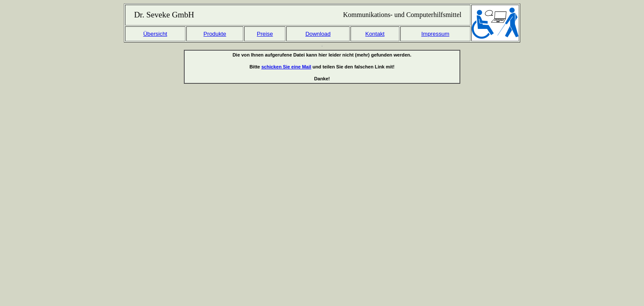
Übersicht (155, 34)
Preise (265, 34)
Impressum (435, 34)
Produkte (215, 34)
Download (318, 34)
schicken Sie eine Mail (286, 67)
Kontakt (375, 34)
